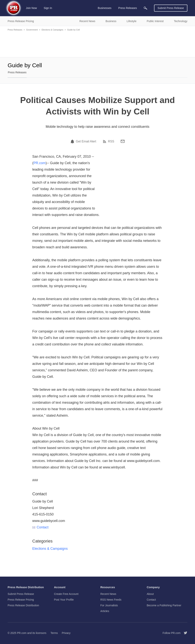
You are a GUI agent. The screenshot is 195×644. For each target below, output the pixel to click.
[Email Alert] (73, 141)
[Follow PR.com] (184, 633)
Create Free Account (66, 594)
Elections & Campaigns (52, 30)
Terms (54, 633)
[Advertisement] (97, 44)
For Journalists (109, 605)
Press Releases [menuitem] (128, 8)
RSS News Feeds (111, 600)
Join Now (31, 8)
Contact (40, 527)
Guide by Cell (74, 30)
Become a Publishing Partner (164, 605)
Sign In (48, 8)
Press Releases (15, 30)
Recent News (108, 594)
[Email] (123, 141)
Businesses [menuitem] (105, 8)
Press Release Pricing (21, 600)
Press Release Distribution (23, 605)
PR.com (40, 163)
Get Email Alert (86, 141)
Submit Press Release (171, 8)
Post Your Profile (64, 600)
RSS (111, 141)
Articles (105, 611)
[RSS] (105, 141)
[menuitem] (145, 8)
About (150, 594)
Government (32, 30)
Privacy (66, 633)
